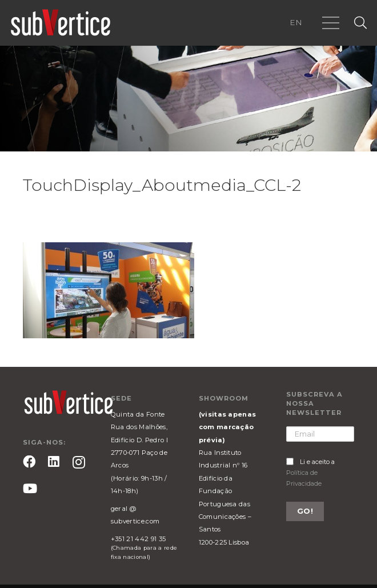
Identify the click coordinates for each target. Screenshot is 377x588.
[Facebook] (29, 462)
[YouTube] (30, 489)
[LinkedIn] (54, 462)
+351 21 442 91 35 (138, 539)
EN (296, 22)
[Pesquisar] (360, 23)
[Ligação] (61, 23)
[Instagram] (79, 463)
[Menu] (331, 23)
